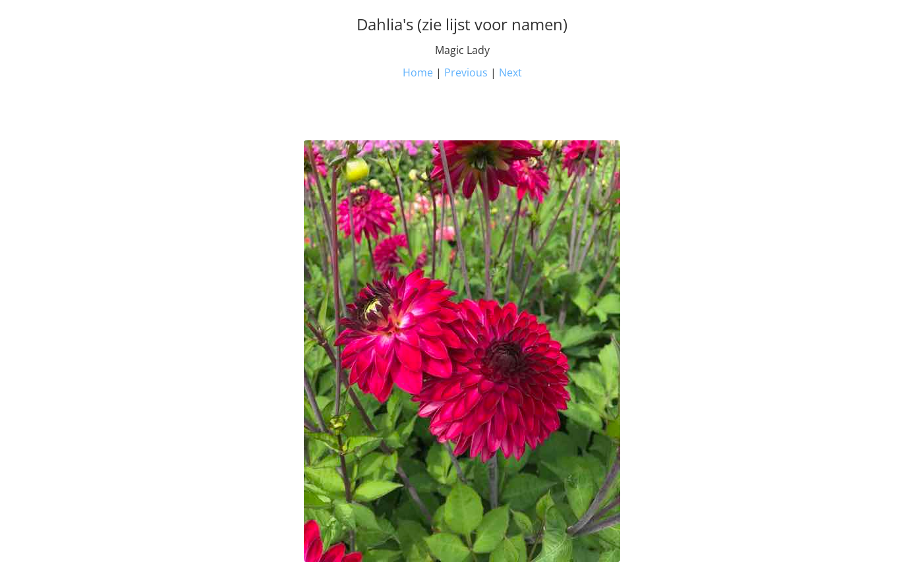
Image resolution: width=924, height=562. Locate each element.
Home (418, 72)
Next (510, 72)
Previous (466, 72)
